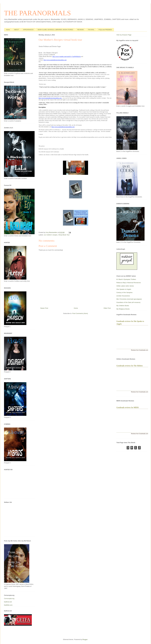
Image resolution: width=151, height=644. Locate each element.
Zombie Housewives (123, 296)
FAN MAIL (91, 30)
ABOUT (16, 30)
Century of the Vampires (124, 292)
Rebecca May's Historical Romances (129, 283)
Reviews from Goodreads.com (140, 350)
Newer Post (44, 308)
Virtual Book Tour (64, 235)
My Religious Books (123, 309)
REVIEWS (81, 30)
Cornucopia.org (9, 598)
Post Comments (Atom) (80, 313)
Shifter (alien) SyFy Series (125, 286)
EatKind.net (8, 602)
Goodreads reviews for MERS (128, 407)
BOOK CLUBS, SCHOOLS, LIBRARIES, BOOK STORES (55, 30)
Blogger (85, 639)
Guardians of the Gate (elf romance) (128, 302)
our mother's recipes (51, 235)
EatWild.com (8, 605)
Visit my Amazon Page (124, 35)
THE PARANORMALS (37, 13)
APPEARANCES (28, 30)
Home (8, 30)
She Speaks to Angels (124, 289)
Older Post (107, 308)
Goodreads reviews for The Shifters (130, 366)
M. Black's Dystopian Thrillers (126, 279)
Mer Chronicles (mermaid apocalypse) (129, 299)
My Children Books (123, 306)
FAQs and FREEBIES (105, 30)
